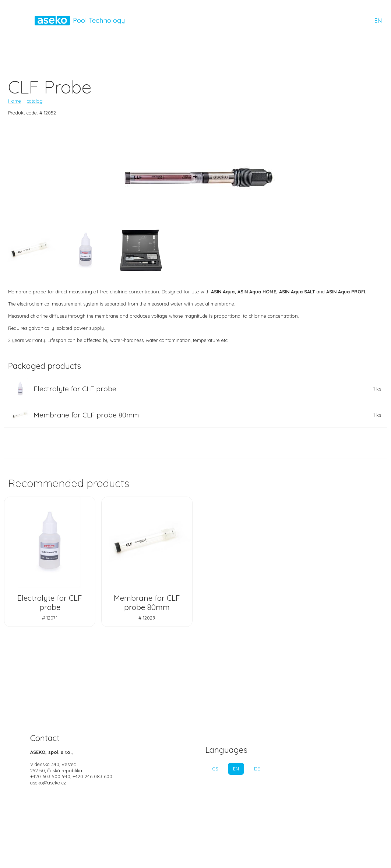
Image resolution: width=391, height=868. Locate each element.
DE (257, 769)
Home (15, 101)
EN (378, 21)
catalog (35, 101)
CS (215, 769)
